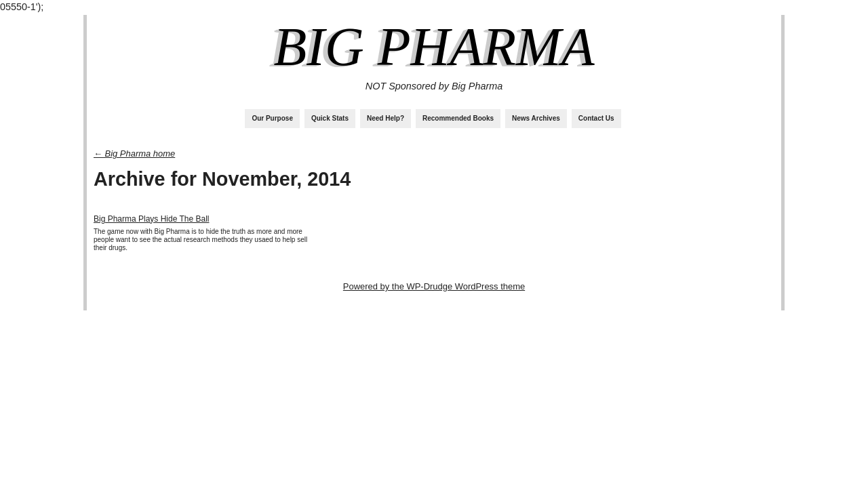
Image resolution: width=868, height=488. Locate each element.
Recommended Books (458, 118)
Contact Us (596, 118)
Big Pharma (434, 47)
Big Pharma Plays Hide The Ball (152, 219)
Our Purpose (272, 118)
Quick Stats (330, 118)
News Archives (536, 118)
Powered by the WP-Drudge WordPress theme (434, 286)
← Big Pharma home (134, 154)
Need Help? (386, 118)
